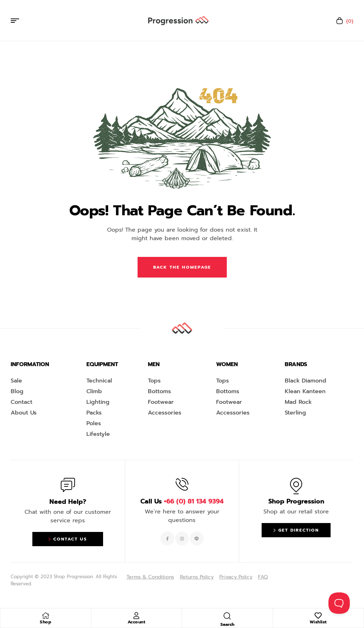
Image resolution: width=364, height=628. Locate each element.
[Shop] (45, 616)
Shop (45, 622)
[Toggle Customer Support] (339, 603)
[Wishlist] (318, 616)
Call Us (182, 501)
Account (137, 622)
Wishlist (318, 622)
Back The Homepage (182, 267)
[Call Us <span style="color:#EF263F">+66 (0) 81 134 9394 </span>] (182, 484)
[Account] (136, 616)
